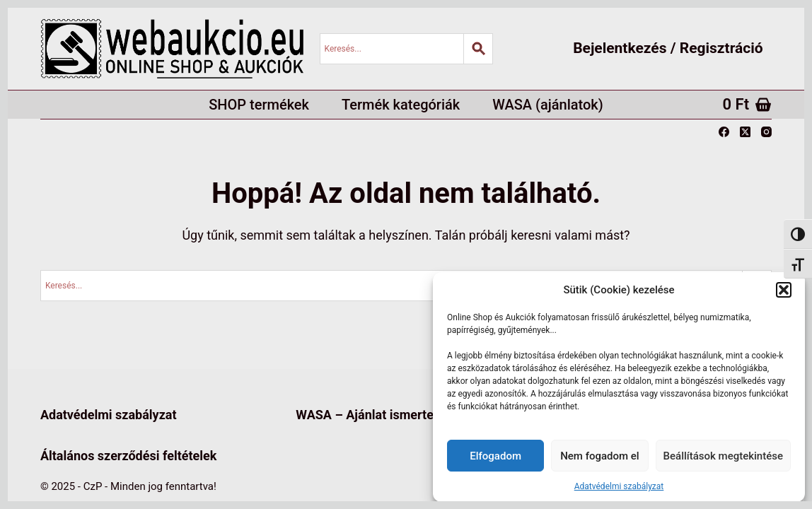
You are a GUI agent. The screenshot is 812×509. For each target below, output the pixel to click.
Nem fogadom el (599, 456)
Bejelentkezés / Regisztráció (668, 48)
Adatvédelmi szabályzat (619, 486)
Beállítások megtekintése (723, 456)
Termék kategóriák (401, 105)
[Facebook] (724, 132)
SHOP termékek (259, 105)
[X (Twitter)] (745, 132)
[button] (784, 290)
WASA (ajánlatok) (548, 105)
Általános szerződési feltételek (128, 456)
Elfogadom (495, 456)
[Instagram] (766, 132)
